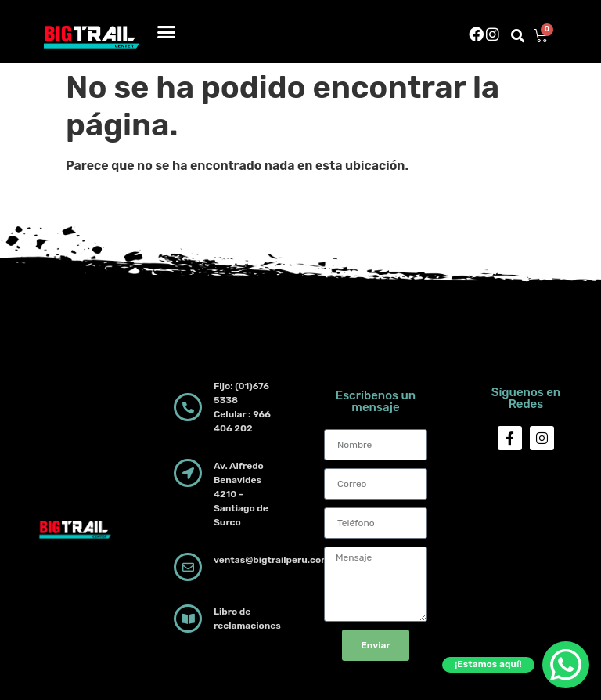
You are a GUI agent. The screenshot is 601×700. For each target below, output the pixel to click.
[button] (167, 31)
